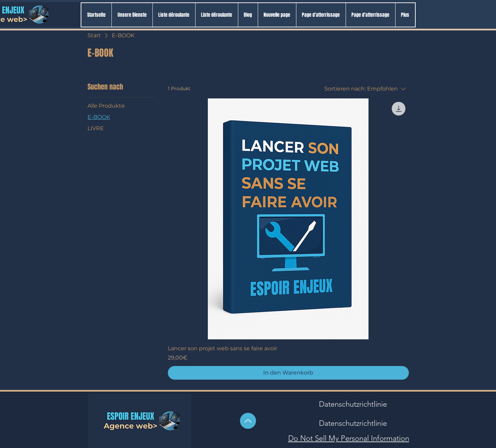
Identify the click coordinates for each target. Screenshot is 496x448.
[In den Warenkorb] (288, 373)
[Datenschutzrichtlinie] (353, 404)
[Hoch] (248, 421)
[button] (174, 15)
